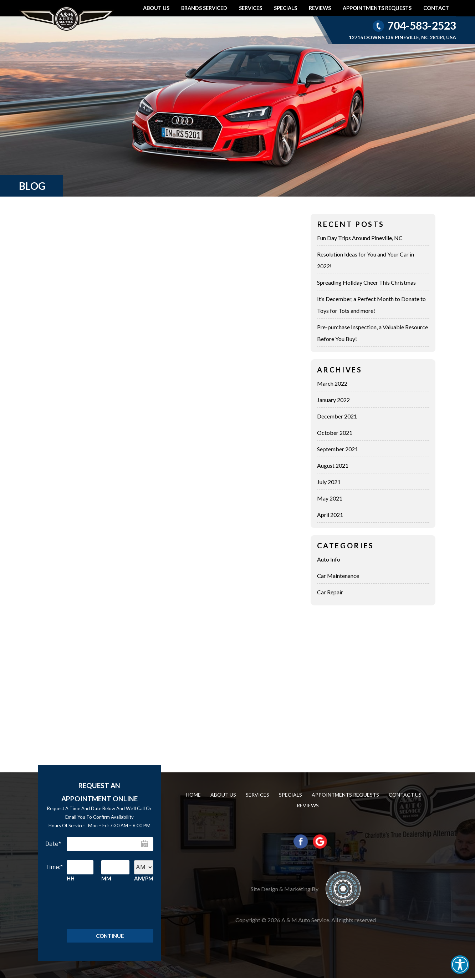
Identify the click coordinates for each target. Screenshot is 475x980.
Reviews (320, 8)
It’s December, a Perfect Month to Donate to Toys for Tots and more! (371, 305)
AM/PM (144, 878)
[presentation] (110, 904)
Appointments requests (377, 8)
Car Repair (330, 592)
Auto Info (329, 559)
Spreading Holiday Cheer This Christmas (366, 282)
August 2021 (333, 465)
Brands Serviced (204, 8)
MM (106, 878)
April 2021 (330, 515)
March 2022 (332, 383)
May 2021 (330, 498)
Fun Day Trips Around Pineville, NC (360, 238)
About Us (156, 8)
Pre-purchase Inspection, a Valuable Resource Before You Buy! (372, 333)
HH (71, 878)
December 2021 (337, 416)
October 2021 (335, 433)
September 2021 (338, 449)
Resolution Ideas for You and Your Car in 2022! (366, 260)
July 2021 (329, 482)
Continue (110, 936)
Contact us (405, 795)
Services (251, 8)
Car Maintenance (338, 576)
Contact (436, 8)
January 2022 (333, 400)
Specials (285, 8)
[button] (460, 965)
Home (193, 795)
